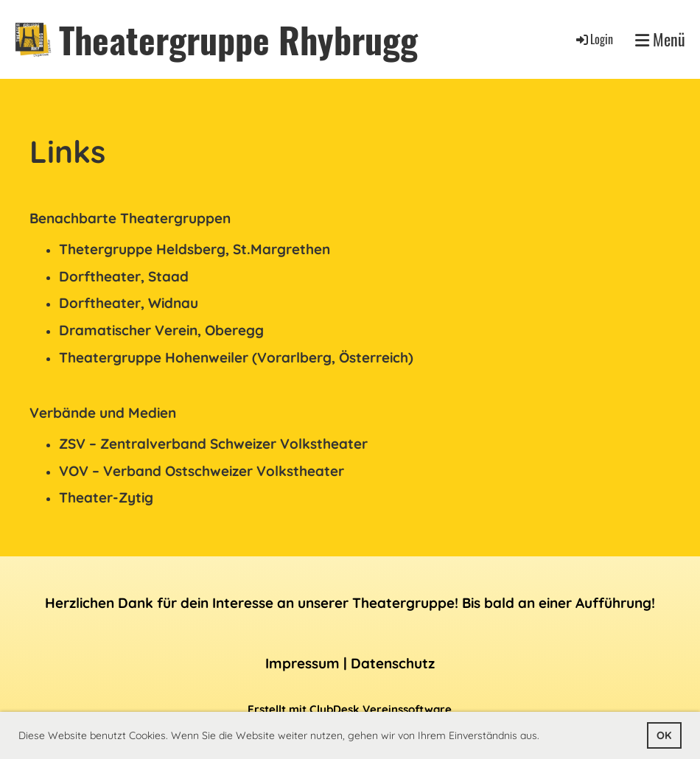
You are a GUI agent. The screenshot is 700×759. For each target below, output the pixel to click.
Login (594, 39)
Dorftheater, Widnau (129, 303)
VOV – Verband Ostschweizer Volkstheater (202, 471)
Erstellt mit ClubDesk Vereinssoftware (350, 709)
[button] (545, 737)
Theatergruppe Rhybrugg (238, 39)
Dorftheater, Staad (124, 276)
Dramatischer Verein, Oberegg (161, 330)
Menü (660, 39)
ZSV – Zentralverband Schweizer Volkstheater (213, 444)
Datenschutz (393, 663)
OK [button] (664, 735)
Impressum (302, 663)
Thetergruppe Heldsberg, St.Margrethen (195, 249)
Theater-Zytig (106, 497)
